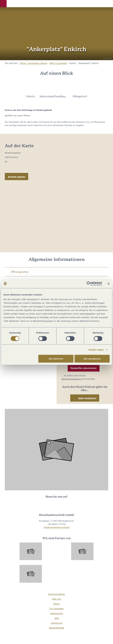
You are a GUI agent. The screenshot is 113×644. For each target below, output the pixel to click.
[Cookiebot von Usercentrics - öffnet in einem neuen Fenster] (89, 284)
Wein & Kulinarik (58, 63)
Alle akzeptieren (92, 359)
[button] (3, 4)
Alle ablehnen (56, 359)
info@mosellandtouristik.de (57, 527)
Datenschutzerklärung (71, 379)
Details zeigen (96, 350)
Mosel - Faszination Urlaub (33, 63)
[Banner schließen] (108, 284)
